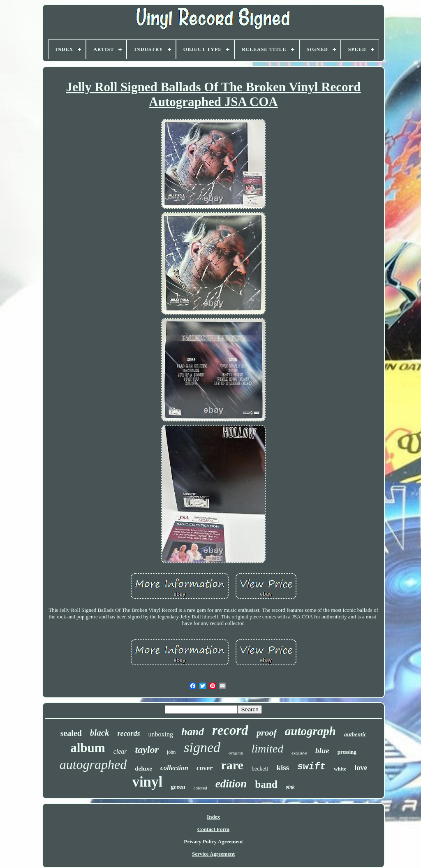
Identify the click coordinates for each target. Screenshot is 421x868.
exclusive (299, 753)
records (129, 734)
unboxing (161, 734)
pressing (347, 752)
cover (205, 768)
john (171, 752)
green (178, 787)
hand (193, 732)
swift (311, 767)
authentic (355, 735)
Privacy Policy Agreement (213, 841)
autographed (93, 764)
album (88, 748)
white (340, 769)
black (100, 733)
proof (267, 733)
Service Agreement (213, 854)
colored (200, 788)
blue (322, 751)
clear (120, 751)
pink (290, 787)
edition (231, 784)
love (361, 768)
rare (232, 765)
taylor (147, 750)
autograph (310, 731)
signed (202, 747)
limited (267, 749)
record (230, 730)
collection (174, 768)
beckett (260, 769)
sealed (71, 733)
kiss (283, 767)
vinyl (147, 782)
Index (213, 817)
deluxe (143, 768)
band (266, 784)
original (236, 753)
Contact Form (213, 829)
